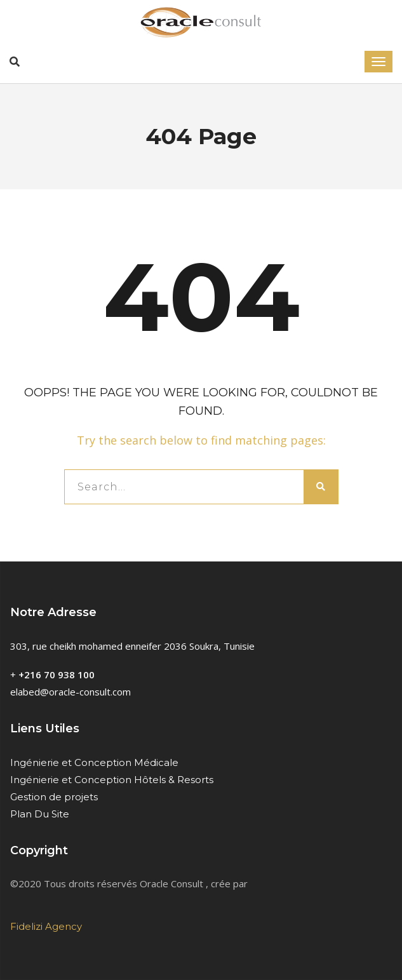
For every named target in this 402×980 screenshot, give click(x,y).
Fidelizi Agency (46, 926)
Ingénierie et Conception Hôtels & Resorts (112, 780)
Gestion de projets (54, 797)
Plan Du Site (40, 814)
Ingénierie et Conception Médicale (94, 762)
